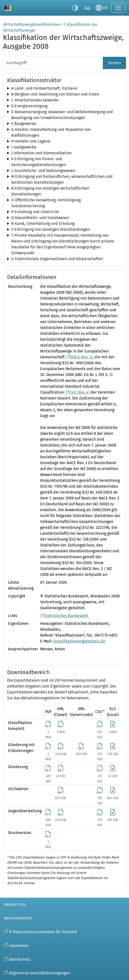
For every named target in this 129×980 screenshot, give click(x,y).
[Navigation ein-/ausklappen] (118, 8)
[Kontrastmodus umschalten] (75, 8)
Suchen (114, 63)
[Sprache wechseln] (102, 8)
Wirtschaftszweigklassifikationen (32, 24)
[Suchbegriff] (53, 63)
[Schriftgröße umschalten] (87, 8)
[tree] (64, 88)
